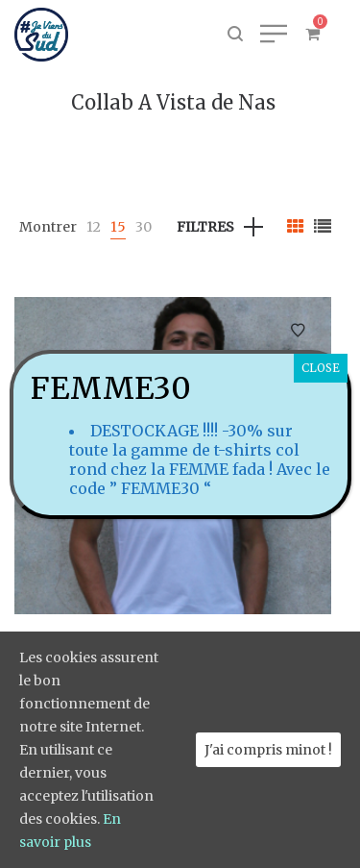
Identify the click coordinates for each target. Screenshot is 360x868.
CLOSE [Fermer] (321, 368)
